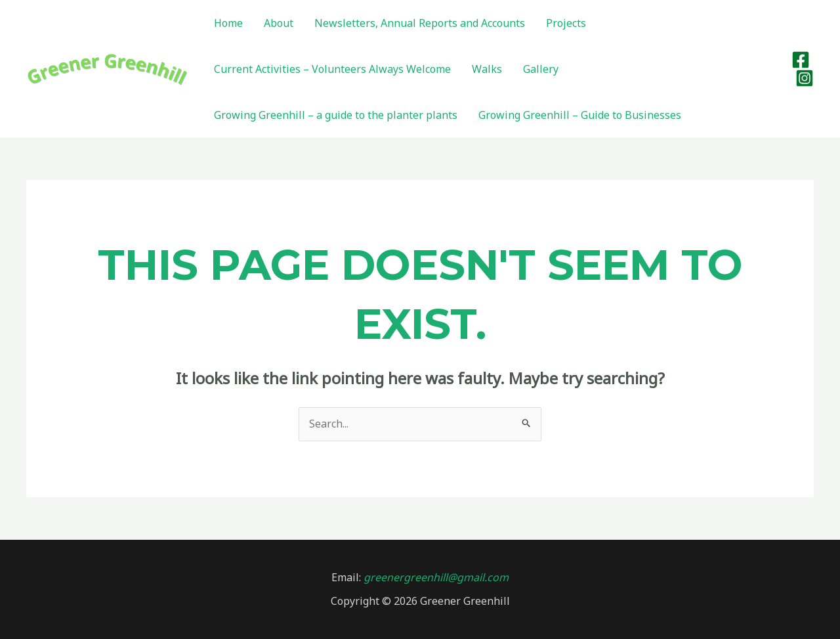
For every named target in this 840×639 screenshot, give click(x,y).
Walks (487, 69)
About (279, 23)
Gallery (541, 69)
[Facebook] (801, 60)
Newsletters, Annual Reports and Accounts (420, 23)
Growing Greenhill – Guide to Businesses (580, 115)
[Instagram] (805, 78)
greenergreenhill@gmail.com (435, 577)
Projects (566, 23)
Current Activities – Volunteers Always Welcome (332, 69)
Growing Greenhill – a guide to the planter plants (336, 115)
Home (228, 23)
